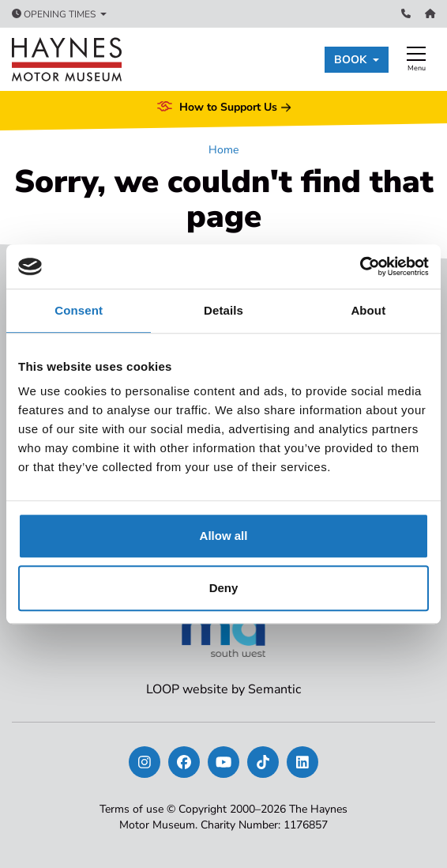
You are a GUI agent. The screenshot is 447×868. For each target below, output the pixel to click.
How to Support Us (223, 108)
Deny (224, 588)
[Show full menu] (416, 59)
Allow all (224, 536)
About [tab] (368, 310)
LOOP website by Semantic (223, 689)
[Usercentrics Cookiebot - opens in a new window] (360, 266)
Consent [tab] (79, 310)
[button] (357, 60)
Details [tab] (223, 310)
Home (223, 150)
